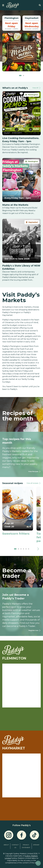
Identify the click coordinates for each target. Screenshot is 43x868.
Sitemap (36, 845)
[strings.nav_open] (3, 5)
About (6, 845)
